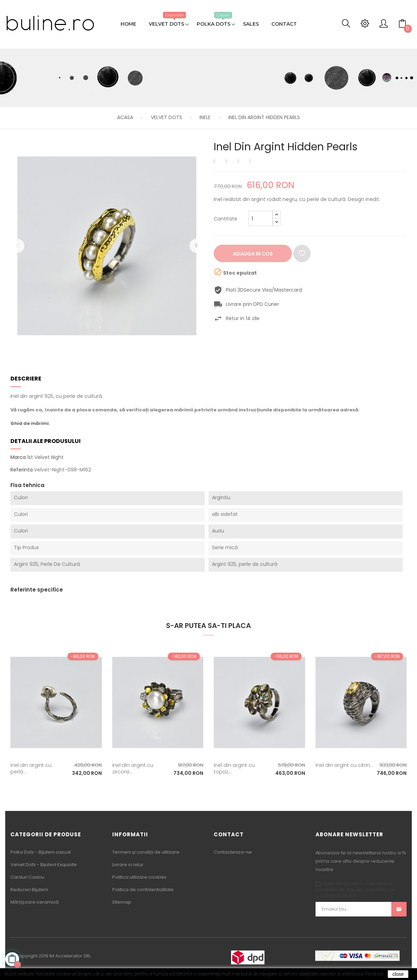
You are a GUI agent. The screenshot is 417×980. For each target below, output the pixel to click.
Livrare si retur (128, 865)
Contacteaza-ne (233, 852)
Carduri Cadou (27, 877)
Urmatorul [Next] (196, 246)
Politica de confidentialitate (143, 890)
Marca (18, 458)
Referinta (22, 470)
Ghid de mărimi (30, 423)
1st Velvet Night (45, 457)
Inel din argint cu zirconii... (133, 769)
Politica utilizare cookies (139, 877)
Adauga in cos (253, 254)
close (398, 974)
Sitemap (122, 902)
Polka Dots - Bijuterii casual (41, 852)
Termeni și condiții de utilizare (146, 852)
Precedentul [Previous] (17, 246)
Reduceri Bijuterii (29, 890)
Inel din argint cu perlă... (31, 769)
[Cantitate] (261, 218)
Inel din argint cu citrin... (344, 765)
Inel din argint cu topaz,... (234, 769)
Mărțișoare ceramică (35, 902)
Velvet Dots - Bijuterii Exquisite (44, 865)
